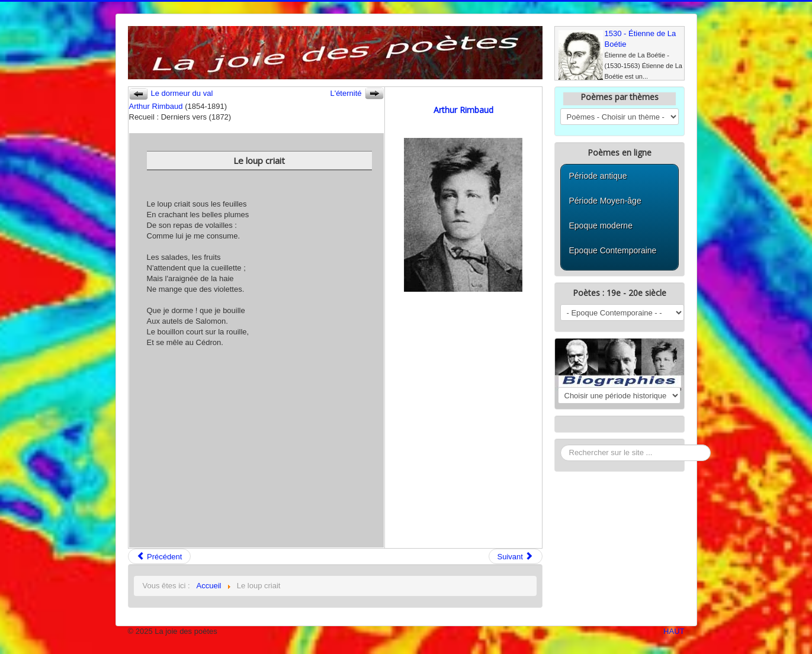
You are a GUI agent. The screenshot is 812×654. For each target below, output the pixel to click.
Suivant (516, 557)
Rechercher (561, 445)
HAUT (674, 631)
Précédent (160, 557)
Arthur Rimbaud (156, 106)
